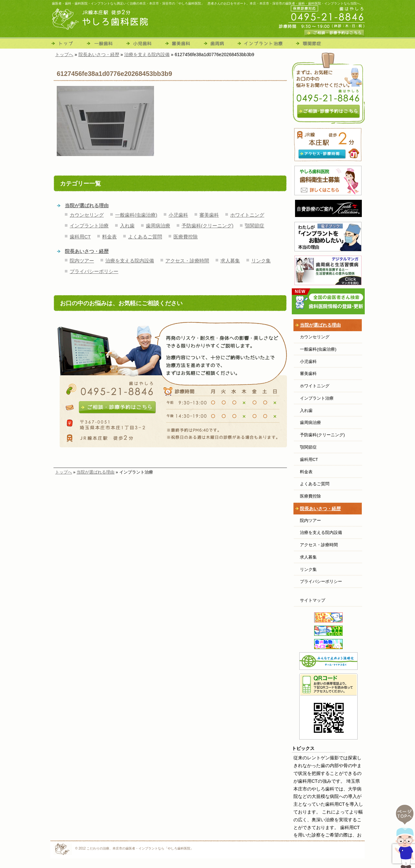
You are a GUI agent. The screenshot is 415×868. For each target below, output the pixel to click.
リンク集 (261, 261)
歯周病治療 (220, 43)
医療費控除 (186, 237)
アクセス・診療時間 (187, 261)
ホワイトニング (247, 215)
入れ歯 (127, 226)
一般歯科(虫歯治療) (136, 215)
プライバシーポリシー (94, 271)
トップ (67, 43)
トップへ (64, 472)
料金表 (109, 237)
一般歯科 (105, 43)
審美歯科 (184, 43)
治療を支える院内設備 (130, 261)
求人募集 (230, 261)
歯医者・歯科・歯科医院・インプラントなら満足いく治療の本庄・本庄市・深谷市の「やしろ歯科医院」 (128, 3)
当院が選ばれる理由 (87, 205)
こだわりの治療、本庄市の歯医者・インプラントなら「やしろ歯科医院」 (140, 848)
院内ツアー (82, 261)
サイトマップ (313, 600)
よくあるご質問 (145, 237)
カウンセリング (87, 215)
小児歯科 (144, 43)
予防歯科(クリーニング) (207, 226)
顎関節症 (311, 43)
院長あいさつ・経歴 (87, 251)
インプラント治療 (264, 43)
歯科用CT (80, 237)
